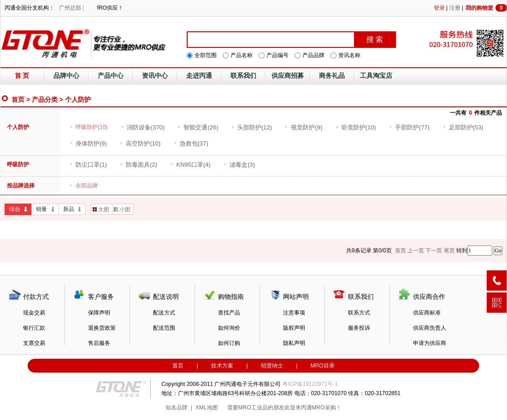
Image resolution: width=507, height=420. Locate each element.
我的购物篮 (486, 8)
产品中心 (111, 76)
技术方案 (222, 366)
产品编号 (277, 55)
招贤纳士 (272, 366)
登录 (439, 8)
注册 (455, 8)
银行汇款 (34, 328)
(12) (252, 127)
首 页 (22, 76)
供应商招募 (288, 76)
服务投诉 (359, 328)
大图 (101, 210)
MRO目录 (323, 366)
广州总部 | (71, 8)
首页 (18, 99)
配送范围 (164, 328)
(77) (409, 127)
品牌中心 (66, 76)
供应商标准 (427, 313)
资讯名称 (349, 55)
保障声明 (99, 313)
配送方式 (164, 313)
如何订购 (229, 343)
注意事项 (294, 313)
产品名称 (242, 55)
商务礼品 (332, 76)
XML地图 (207, 408)
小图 (122, 210)
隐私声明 (294, 343)
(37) (191, 143)
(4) (190, 165)
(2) (139, 165)
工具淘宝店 (376, 76)
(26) (198, 127)
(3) (239, 165)
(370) (143, 127)
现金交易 (34, 313)
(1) (88, 165)
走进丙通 (199, 76)
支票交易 (34, 343)
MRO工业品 (253, 408)
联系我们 (243, 76)
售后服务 (99, 343)
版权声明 (294, 328)
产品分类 (45, 99)
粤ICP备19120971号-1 (310, 384)
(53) (463, 127)
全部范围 (206, 55)
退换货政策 (102, 328)
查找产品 (229, 313)
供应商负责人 (430, 328)
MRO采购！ (327, 408)
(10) (356, 127)
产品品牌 (313, 55)
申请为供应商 (430, 343)
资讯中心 (155, 76)
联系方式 (359, 313)
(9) (304, 127)
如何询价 (229, 328)
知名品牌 (177, 408)
